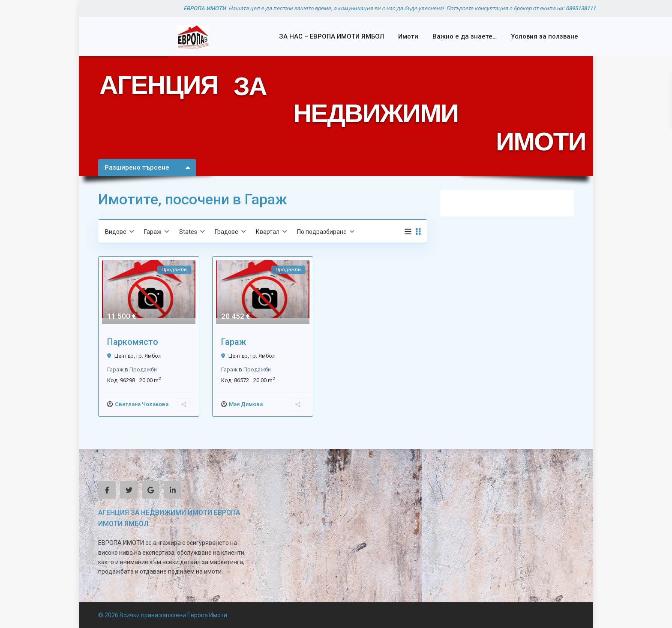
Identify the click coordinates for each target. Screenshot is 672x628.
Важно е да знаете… (465, 36)
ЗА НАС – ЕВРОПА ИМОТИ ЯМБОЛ (331, 36)
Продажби (143, 369)
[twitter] (129, 490)
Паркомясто (133, 342)
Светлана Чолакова (142, 404)
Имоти (408, 36)
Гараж (115, 369)
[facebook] (107, 490)
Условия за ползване (544, 36)
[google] (151, 490)
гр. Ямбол (149, 356)
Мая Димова (246, 404)
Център (124, 356)
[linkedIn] (172, 490)
